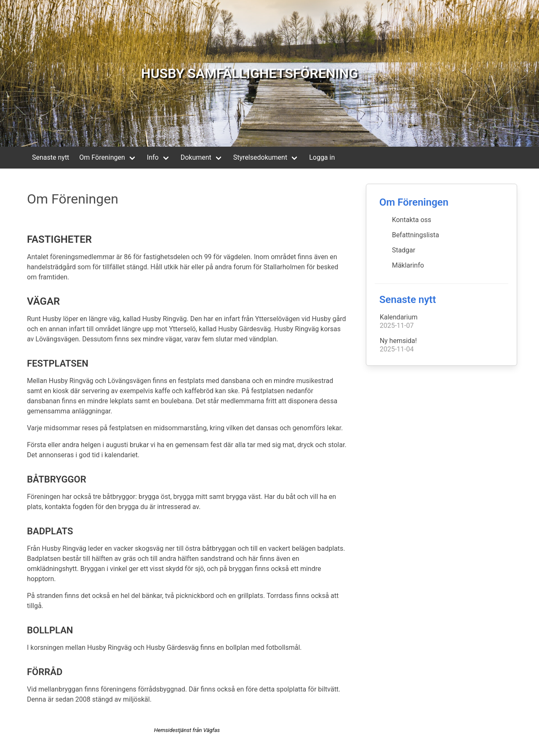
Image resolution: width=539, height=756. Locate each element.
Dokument (196, 157)
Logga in (322, 157)
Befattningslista (416, 235)
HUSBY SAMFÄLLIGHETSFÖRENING (249, 73)
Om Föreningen (102, 157)
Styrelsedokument (260, 157)
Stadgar (404, 250)
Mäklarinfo (408, 265)
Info (153, 157)
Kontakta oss (412, 220)
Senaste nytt (51, 157)
